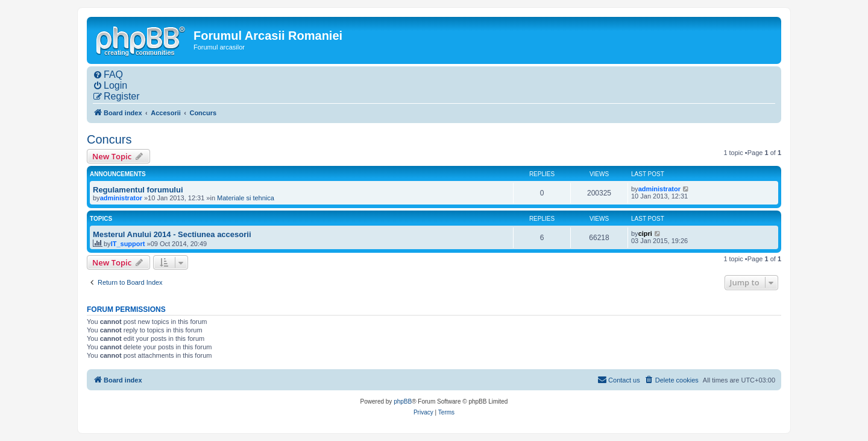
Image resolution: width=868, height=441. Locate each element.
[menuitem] (108, 75)
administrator (121, 198)
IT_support (128, 244)
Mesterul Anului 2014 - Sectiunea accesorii (172, 234)
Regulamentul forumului (138, 190)
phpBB (403, 401)
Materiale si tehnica (246, 198)
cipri (645, 233)
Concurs (109, 139)
